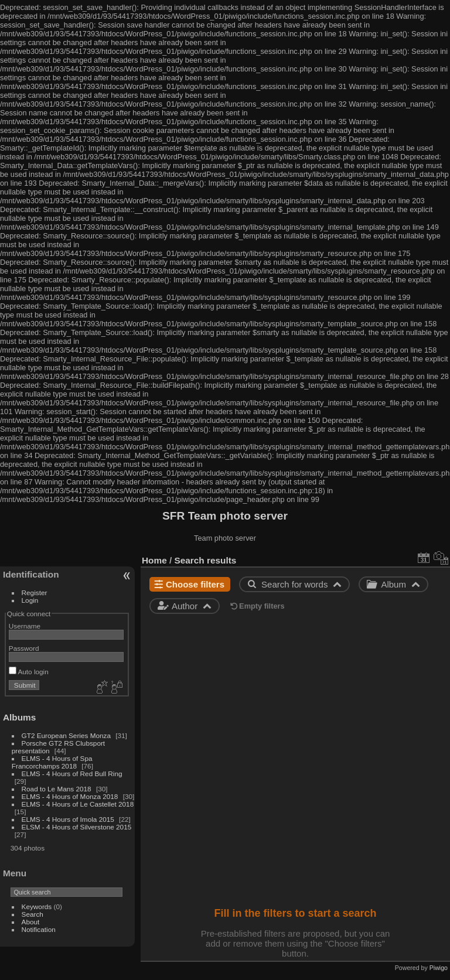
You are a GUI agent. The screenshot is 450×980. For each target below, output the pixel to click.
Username (25, 626)
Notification (39, 929)
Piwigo (439, 968)
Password (24, 648)
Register (35, 593)
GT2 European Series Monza (67, 735)
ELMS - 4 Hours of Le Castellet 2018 (78, 804)
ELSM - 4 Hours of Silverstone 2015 (77, 827)
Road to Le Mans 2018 (57, 789)
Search (33, 914)
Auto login (29, 672)
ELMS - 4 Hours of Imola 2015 (68, 819)
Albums (19, 717)
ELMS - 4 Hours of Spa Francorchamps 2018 (52, 762)
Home (154, 560)
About (31, 922)
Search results (206, 560)
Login (30, 600)
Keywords (37, 906)
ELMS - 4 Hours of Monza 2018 (70, 796)
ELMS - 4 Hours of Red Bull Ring (72, 774)
